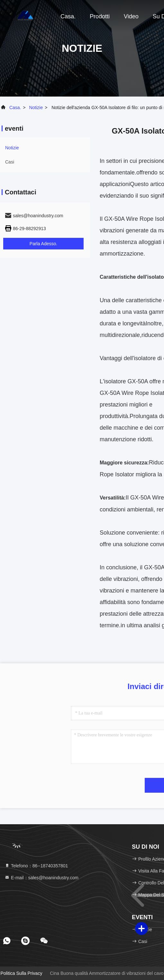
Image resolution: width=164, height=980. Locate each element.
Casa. (68, 16)
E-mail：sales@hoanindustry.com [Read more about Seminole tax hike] (41, 878)
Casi (10, 162)
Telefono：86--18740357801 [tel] (36, 866)
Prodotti (100, 16)
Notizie (36, 107)
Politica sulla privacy (21, 973)
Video (131, 16)
